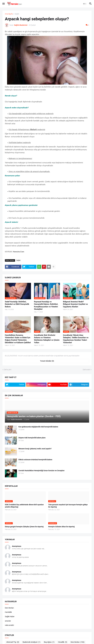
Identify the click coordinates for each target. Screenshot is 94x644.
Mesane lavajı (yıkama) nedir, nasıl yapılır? (35, 449)
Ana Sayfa (9, 14)
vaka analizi (9, 625)
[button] (3, 4)
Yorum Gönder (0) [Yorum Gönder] (47, 361)
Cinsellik (63, 642)
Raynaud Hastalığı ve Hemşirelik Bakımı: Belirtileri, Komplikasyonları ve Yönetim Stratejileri (46, 305)
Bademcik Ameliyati (32, 642)
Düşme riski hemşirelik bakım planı (32, 438)
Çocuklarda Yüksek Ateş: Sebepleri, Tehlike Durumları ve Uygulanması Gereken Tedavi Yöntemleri (76, 339)
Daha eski (86, 370)
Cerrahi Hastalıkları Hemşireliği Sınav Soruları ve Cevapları (41, 471)
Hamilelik (8, 612)
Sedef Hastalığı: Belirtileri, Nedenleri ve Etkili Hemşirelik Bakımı (17, 304)
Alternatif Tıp (13, 642)
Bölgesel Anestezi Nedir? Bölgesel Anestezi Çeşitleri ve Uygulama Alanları (75, 304)
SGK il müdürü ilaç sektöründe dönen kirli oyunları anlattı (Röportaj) (24, 506)
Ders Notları (9, 608)
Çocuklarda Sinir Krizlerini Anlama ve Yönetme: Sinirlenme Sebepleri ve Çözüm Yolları (47, 339)
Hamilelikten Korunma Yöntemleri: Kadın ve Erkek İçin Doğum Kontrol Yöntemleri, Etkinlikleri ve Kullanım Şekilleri (18, 339)
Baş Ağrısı (49, 642)
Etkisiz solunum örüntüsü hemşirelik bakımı (35, 460)
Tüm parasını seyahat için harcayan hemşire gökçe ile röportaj (68, 506)
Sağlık (17, 14)
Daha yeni (8, 370)
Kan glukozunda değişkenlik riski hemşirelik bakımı (38, 427)
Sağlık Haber (10, 617)
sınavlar (8, 621)
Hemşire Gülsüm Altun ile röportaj (61, 527)
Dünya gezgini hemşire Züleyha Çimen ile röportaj (24, 527)
